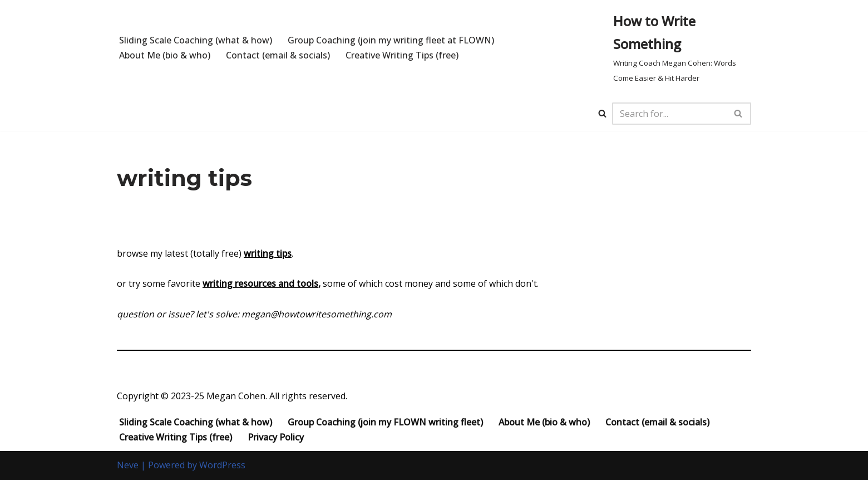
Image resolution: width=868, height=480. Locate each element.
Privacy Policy (276, 437)
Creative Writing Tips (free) (402, 55)
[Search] (602, 113)
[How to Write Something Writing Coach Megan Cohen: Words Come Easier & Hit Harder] (682, 48)
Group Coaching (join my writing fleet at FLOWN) (391, 40)
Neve (128, 466)
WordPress (222, 466)
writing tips (268, 253)
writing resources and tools (260, 284)
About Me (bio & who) (165, 55)
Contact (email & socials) (278, 55)
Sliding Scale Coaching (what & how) (196, 40)
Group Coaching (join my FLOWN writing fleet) (386, 423)
